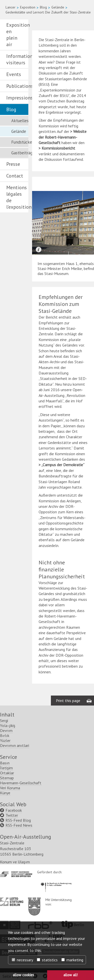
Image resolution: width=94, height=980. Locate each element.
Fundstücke (20, 142)
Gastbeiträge (20, 153)
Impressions (17, 98)
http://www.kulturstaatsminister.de (56, 882)
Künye (5, 793)
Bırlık (5, 735)
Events (14, 74)
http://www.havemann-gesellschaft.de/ (16, 874)
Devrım (6, 730)
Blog (43, 7)
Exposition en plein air (17, 35)
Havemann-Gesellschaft (21, 783)
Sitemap (7, 778)
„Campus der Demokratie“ (63, 465)
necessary (22, 960)
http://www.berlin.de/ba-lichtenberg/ (34, 902)
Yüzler (5, 740)
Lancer (11, 7)
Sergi (4, 720)
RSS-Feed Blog (18, 820)
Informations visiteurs (17, 59)
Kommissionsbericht (58, 148)
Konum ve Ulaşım (15, 862)
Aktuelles (20, 121)
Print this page (68, 701)
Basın (5, 763)
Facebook (14, 810)
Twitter (12, 815)
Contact (15, 176)
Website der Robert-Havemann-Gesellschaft (63, 137)
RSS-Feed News (19, 825)
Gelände (58, 7)
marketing (72, 960)
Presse (13, 164)
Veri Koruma (10, 788)
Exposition (28, 7)
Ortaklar (7, 773)
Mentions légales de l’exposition (17, 197)
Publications (17, 86)
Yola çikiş (8, 725)
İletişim (6, 768)
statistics (47, 960)
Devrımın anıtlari (15, 745)
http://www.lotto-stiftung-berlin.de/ (12, 902)
